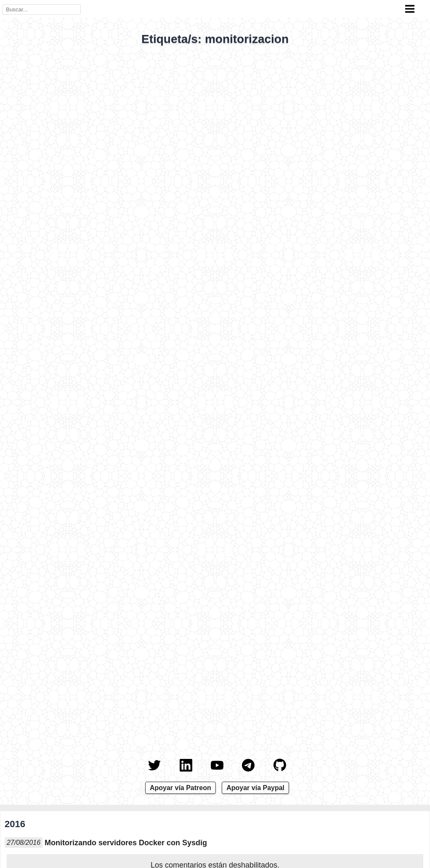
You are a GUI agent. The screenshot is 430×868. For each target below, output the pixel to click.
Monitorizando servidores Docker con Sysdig (126, 843)
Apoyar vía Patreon (180, 788)
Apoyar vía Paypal (255, 788)
